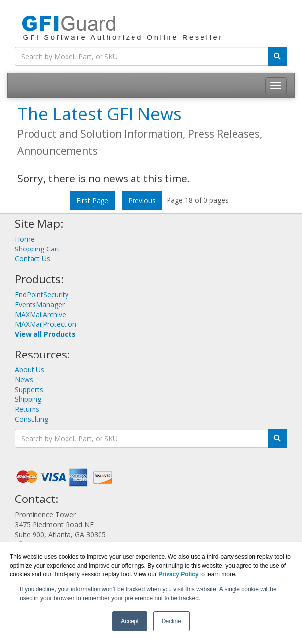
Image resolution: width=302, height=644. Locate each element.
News (24, 379)
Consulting (32, 419)
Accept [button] (130, 621)
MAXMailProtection (46, 324)
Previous (142, 200)
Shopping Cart (37, 249)
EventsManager (40, 304)
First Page (92, 200)
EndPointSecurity (42, 295)
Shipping (28, 399)
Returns (27, 409)
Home (25, 239)
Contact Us (33, 259)
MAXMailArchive (40, 314)
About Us (30, 370)
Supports (29, 389)
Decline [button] (171, 621)
